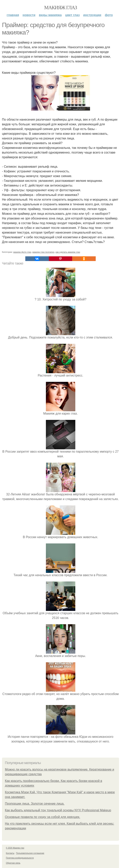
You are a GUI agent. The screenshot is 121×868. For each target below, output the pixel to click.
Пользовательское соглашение (30, 853)
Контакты (10, 853)
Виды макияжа (50, 15)
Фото (109, 15)
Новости (29, 15)
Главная (13, 15)
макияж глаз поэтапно (43, 252)
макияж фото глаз (22, 252)
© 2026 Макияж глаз (15, 848)
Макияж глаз (60, 8)
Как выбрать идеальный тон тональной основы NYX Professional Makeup (58, 810)
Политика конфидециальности (20, 858)
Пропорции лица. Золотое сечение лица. (35, 804)
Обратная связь (13, 863)
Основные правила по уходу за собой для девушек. (43, 817)
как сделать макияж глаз (68, 252)
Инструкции (92, 15)
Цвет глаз (72, 15)
